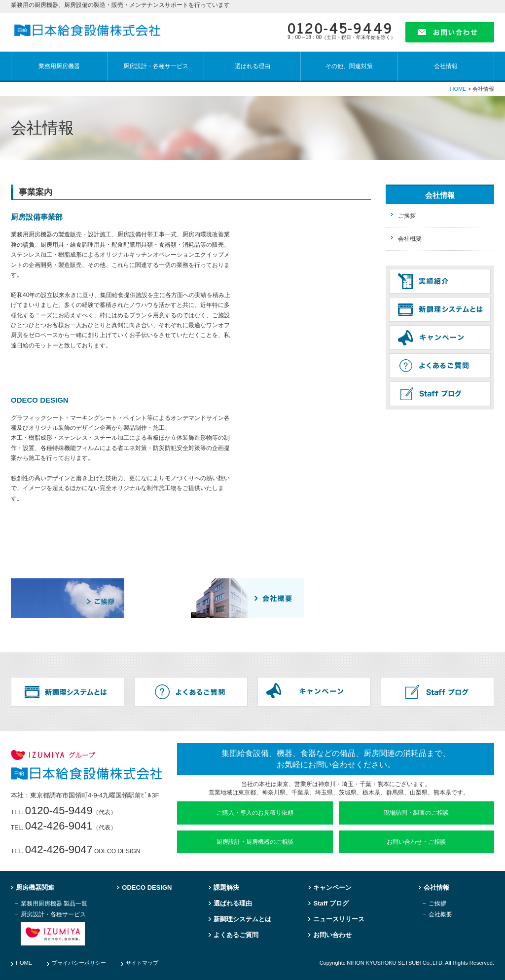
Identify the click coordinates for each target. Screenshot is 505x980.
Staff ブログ (331, 904)
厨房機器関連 (35, 888)
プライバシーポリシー (79, 963)
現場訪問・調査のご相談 (416, 813)
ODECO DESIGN (147, 888)
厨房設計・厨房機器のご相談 (255, 842)
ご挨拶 (407, 216)
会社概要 (410, 239)
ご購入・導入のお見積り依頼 (255, 813)
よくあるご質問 (236, 935)
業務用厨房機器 (59, 66)
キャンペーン (332, 888)
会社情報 (446, 66)
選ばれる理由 (252, 66)
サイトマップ (142, 963)
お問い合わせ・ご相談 (416, 842)
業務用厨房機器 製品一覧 (54, 904)
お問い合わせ (332, 935)
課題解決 (226, 888)
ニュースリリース (339, 919)
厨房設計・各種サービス (156, 66)
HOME (458, 89)
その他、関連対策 (349, 66)
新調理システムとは (242, 919)
